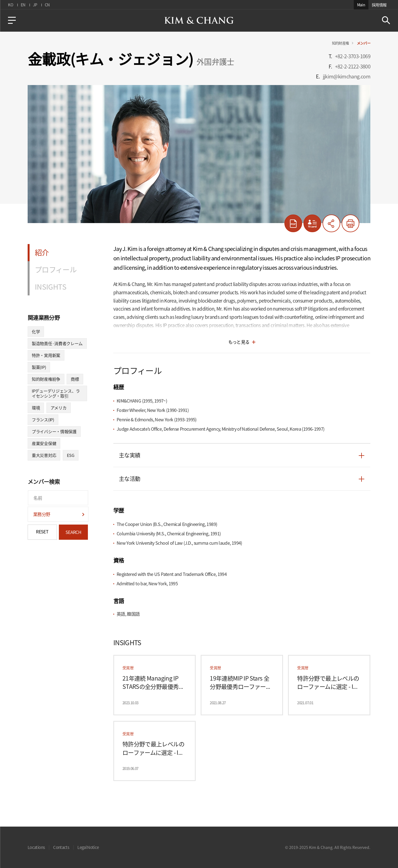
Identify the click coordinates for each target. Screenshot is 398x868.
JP (35, 5)
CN (47, 5)
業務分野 (42, 514)
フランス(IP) (43, 420)
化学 (36, 332)
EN (23, 5)
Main (361, 5)
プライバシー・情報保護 (54, 432)
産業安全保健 (44, 443)
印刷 (350, 223)
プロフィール (56, 269)
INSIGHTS (51, 287)
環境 (36, 408)
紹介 (42, 252)
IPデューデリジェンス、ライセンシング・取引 (56, 393)
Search (386, 20)
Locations (36, 847)
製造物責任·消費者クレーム (57, 343)
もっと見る (239, 342)
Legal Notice (88, 847)
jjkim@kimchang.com (347, 76)
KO (11, 5)
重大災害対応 (44, 455)
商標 (75, 379)
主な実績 (129, 455)
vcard (312, 223)
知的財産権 (341, 43)
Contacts (61, 847)
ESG (71, 455)
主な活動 (129, 479)
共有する (331, 223)
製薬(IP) (39, 367)
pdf (293, 223)
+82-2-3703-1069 (353, 56)
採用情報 (379, 5)
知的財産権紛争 (46, 379)
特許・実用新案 (46, 355)
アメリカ (59, 408)
